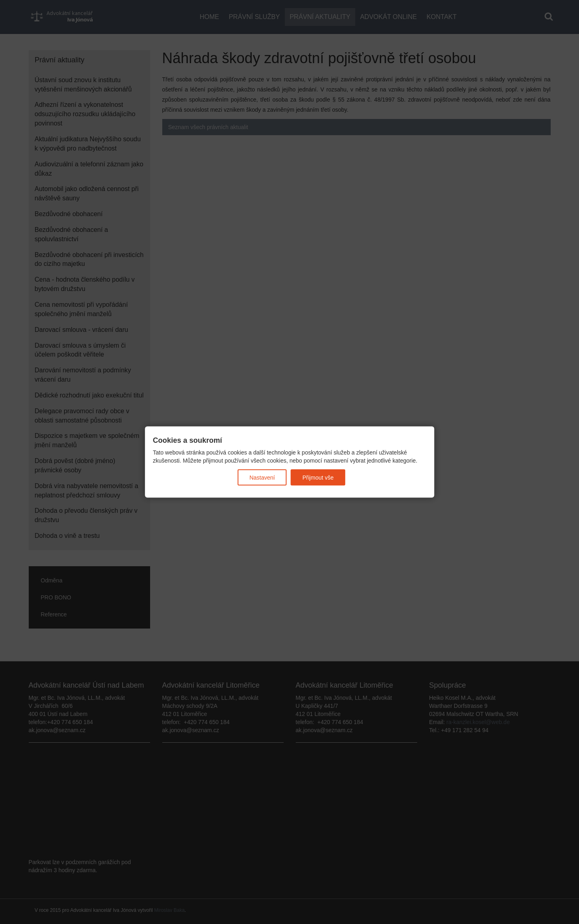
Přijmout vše (318, 478)
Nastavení (262, 478)
